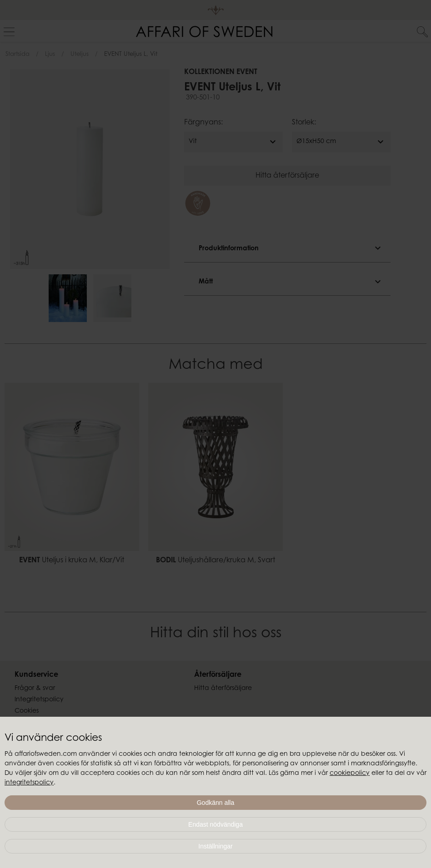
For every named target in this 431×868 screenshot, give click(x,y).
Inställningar (215, 846)
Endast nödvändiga (215, 824)
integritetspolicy (29, 783)
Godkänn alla (216, 803)
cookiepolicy (350, 774)
